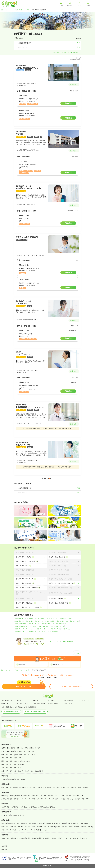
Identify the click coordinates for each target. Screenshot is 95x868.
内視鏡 (80, 787)
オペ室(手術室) (14, 787)
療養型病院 (27, 796)
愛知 (7, 758)
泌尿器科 (65, 827)
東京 (7, 755)
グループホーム (46, 799)
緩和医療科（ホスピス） (42, 830)
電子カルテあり (84, 838)
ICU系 (29, 787)
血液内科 (48, 823)
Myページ (20, 700)
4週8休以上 (14, 838)
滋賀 (20, 761)
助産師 (23, 779)
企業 (87, 799)
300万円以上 (5, 807)
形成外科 (27, 827)
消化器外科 (5, 827)
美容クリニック (53, 796)
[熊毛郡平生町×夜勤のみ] (64, 557)
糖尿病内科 (62, 823)
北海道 (13, 748)
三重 (20, 758)
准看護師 (11, 779)
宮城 (26, 748)
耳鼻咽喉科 (51, 827)
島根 (20, 764)
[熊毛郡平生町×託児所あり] (31, 603)
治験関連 (86, 787)
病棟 (3, 787)
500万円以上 (24, 807)
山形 (35, 748)
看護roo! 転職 (19, 10)
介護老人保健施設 (7, 799)
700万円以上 (42, 807)
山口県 (28, 10)
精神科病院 (35, 796)
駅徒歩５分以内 (31, 838)
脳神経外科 (13, 827)
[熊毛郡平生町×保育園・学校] (64, 603)
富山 (17, 751)
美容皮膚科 (12, 823)
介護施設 (68, 796)
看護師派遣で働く (54, 704)
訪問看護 (39, 787)
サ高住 (54, 799)
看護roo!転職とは (7, 700)
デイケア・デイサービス (32, 799)
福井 (25, 751)
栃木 (29, 755)
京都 (11, 761)
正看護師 (4, 779)
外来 (7, 787)
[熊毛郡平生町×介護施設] (31, 583)
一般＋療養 (19, 796)
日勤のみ (14, 815)
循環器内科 (40, 823)
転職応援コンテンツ (39, 704)
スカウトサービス (22, 704)
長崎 (19, 771)
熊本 (24, 771)
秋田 (30, 748)
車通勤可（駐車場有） (44, 838)
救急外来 (23, 787)
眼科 (45, 827)
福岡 (11, 771)
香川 (11, 768)
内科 (18, 823)
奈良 (24, 761)
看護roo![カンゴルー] (7, 10)
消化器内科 (32, 823)
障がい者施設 (61, 799)
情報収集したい (59, 664)
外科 (69, 823)
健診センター (71, 799)
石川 (21, 751)
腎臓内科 (55, 823)
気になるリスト (84, 700)
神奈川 (12, 755)
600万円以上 (33, 807)
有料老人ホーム (18, 799)
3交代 (8, 815)
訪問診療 (73, 787)
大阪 (7, 761)
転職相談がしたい (25, 664)
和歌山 (29, 761)
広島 (7, 764)
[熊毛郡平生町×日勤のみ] (31, 557)
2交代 (3, 815)
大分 (28, 771)
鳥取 (15, 764)
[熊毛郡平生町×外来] (31, 566)
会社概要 (4, 846)
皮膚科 (58, 827)
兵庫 (15, 761)
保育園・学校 (65, 787)
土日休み (22, 838)
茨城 (25, 755)
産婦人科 (40, 827)
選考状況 (35, 700)
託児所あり (61, 838)
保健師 (17, 779)
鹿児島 (37, 771)
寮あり (54, 838)
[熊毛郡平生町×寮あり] (64, 599)
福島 (39, 748)
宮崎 (32, 771)
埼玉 (17, 755)
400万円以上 (15, 807)
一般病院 (4, 796)
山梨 (29, 751)
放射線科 (84, 827)
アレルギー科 (29, 830)
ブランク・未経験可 (72, 838)
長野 (33, 751)
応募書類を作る (69, 700)
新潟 (12, 751)
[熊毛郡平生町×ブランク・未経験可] (31, 607)
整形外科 (21, 827)
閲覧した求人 (6, 704)
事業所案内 (5, 849)
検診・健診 (56, 787)
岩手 (22, 748)
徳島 (7, 768)
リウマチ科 (5, 830)
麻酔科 (90, 827)
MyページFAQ (68, 704)
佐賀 (15, 771)
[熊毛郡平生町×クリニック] (31, 579)
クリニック (43, 796)
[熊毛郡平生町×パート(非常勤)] (31, 561)
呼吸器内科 (24, 823)
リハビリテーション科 (16, 830)
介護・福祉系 (47, 787)
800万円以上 (51, 807)
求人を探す (52, 700)
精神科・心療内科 (74, 827)
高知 (20, 768)
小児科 (34, 827)
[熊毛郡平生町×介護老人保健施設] (31, 588)
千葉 (21, 755)
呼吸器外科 (75, 823)
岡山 (11, 764)
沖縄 (42, 771)
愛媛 (15, 768)
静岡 (15, 758)
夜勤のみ (21, 815)
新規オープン (6, 838)
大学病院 (11, 796)
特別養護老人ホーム (79, 796)
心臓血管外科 (84, 823)
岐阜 (11, 758)
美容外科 (4, 823)
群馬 (33, 755)
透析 (34, 787)
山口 (24, 764)
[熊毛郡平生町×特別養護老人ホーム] (64, 583)
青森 (18, 748)
